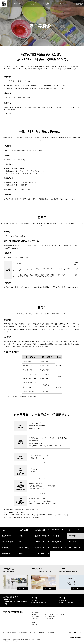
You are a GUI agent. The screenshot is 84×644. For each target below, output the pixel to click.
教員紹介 (21, 554)
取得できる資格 (56, 542)
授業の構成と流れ (40, 542)
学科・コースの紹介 (24, 548)
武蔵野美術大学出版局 (9, 641)
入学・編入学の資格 (7, 542)
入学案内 (21, 536)
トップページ (5, 530)
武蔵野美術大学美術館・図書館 (21, 639)
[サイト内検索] (72, 4)
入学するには (56, 536)
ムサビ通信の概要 (23, 530)
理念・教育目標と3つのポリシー (8, 536)
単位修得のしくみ (7, 548)
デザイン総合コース (74, 548)
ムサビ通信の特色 (40, 530)
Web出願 (8, 114)
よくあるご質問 (40, 554)
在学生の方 (34, 622)
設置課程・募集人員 (41, 536)
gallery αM (19, 641)
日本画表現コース (57, 548)
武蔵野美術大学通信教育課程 (13, 612)
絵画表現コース (40, 548)
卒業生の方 (34, 625)
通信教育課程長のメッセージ (58, 530)
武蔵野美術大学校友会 (36, 639)
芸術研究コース (6, 554)
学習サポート (73, 542)
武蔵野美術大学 (7, 639)
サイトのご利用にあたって (10, 633)
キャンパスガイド (74, 530)
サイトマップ (33, 633)
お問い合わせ (51, 633)
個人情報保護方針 (23, 633)
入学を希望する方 (36, 612)
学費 (20, 542)
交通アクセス (42, 633)
